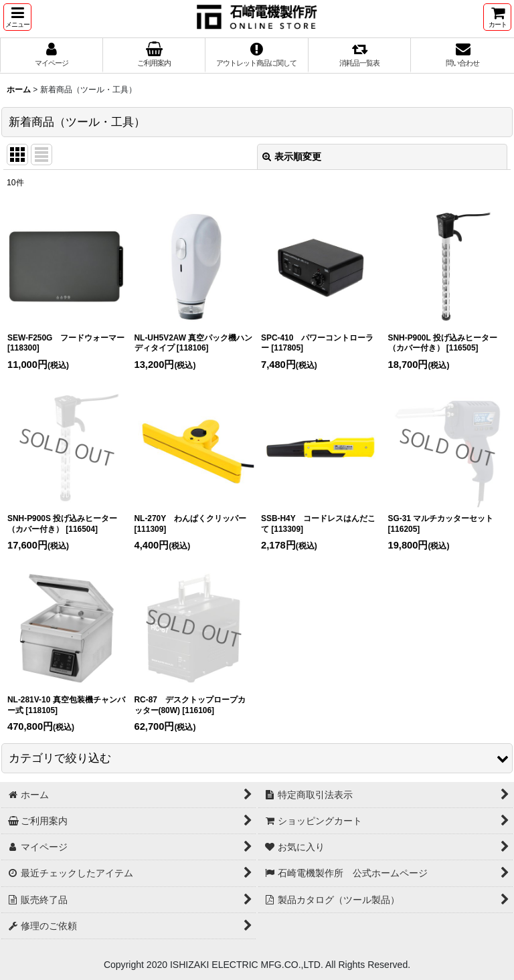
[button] (17, 17)
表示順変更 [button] (292, 157)
